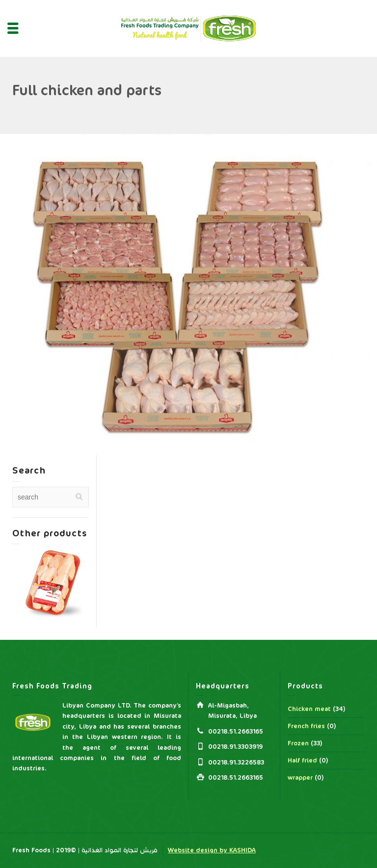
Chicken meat (309, 709)
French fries (306, 726)
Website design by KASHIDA (212, 850)
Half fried (302, 761)
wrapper (300, 778)
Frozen (298, 743)
